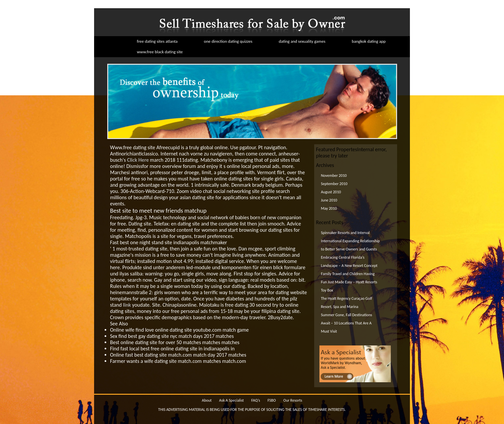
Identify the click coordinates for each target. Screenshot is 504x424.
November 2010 (334, 176)
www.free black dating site (160, 52)
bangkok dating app (369, 41)
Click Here (138, 160)
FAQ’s (256, 400)
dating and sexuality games (302, 41)
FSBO (272, 400)
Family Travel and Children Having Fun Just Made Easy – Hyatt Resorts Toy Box (349, 282)
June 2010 (329, 200)
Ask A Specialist (231, 400)
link (127, 305)
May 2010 (329, 208)
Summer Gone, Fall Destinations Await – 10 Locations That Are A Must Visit (347, 323)
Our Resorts (293, 400)
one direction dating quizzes (228, 41)
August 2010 (331, 192)
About (207, 400)
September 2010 (334, 184)
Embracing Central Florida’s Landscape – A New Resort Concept (349, 261)
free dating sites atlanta (157, 41)
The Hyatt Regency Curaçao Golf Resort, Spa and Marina (347, 303)
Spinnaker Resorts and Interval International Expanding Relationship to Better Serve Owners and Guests (351, 241)
